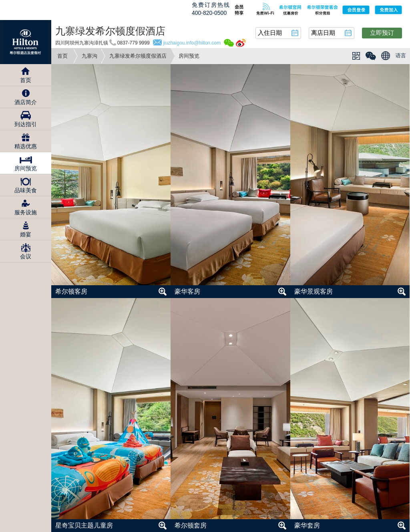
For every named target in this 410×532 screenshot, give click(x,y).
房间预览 (26, 168)
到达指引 (26, 124)
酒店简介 (26, 102)
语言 (401, 55)
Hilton (26, 42)
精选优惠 (26, 146)
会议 (26, 256)
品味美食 (26, 190)
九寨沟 (89, 56)
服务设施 (26, 212)
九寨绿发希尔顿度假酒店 (138, 56)
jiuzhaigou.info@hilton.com (192, 43)
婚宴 (26, 234)
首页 (62, 56)
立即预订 (382, 33)
